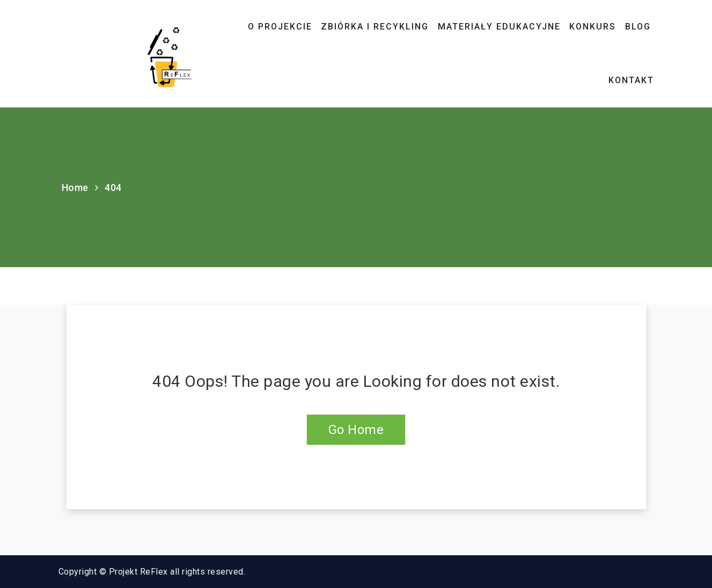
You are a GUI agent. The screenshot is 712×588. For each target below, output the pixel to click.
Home (75, 188)
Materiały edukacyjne (499, 27)
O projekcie (280, 27)
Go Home (356, 430)
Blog (638, 27)
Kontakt (631, 80)
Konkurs (593, 27)
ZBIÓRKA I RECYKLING (375, 27)
